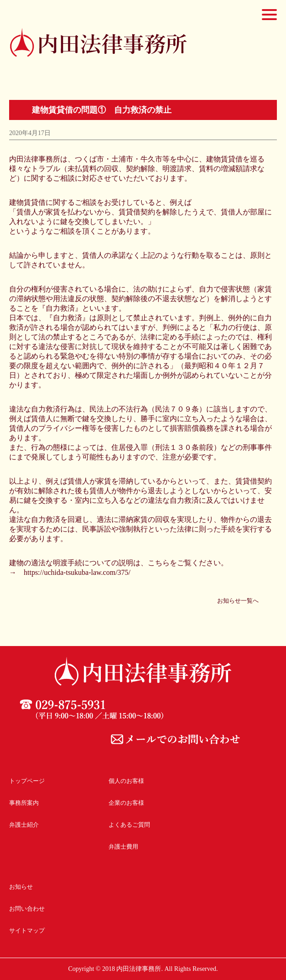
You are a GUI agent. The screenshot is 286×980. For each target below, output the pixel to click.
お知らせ (21, 887)
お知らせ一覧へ (238, 601)
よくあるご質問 (129, 825)
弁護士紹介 (24, 825)
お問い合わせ (27, 909)
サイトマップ (27, 930)
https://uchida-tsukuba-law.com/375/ (77, 572)
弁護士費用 (123, 847)
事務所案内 (24, 803)
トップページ (27, 781)
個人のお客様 (126, 781)
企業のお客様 (126, 803)
